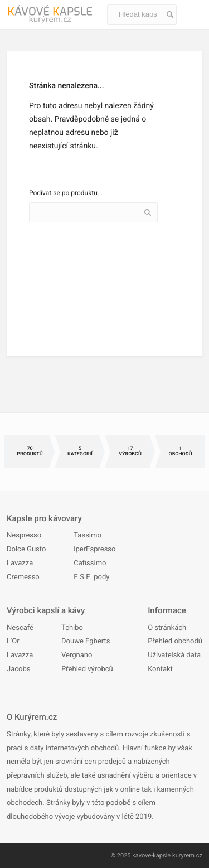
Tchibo (72, 628)
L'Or (13, 641)
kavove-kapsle (151, 855)
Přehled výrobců (87, 669)
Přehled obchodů (175, 641)
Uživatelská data (174, 655)
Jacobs (18, 669)
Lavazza (20, 563)
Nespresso (24, 535)
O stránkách (167, 628)
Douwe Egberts (86, 641)
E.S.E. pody (91, 577)
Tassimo (88, 535)
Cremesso (23, 577)
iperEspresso (94, 549)
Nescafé (20, 628)
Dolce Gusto (26, 549)
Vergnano (77, 655)
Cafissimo (90, 563)
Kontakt (160, 669)
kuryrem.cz (187, 855)
